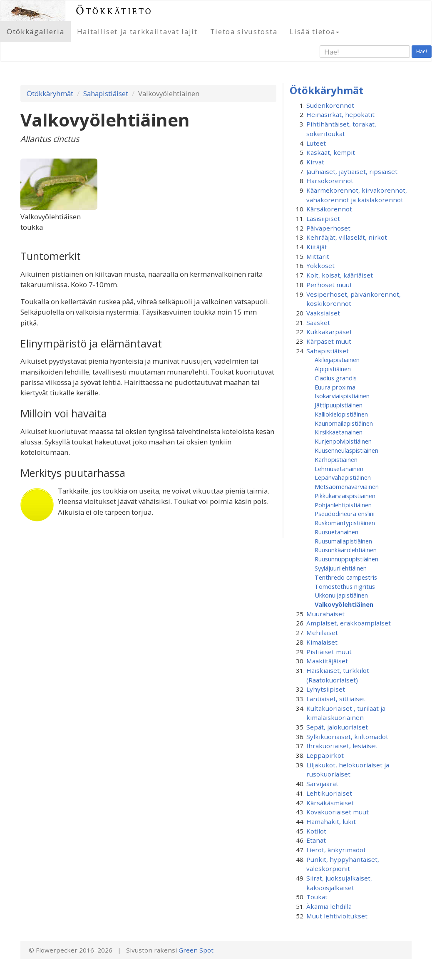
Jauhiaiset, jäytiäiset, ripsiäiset (352, 171)
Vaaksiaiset (323, 313)
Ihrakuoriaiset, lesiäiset (342, 746)
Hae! (422, 51)
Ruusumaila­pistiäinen (343, 541)
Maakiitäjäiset (327, 661)
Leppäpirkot (325, 755)
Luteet (316, 143)
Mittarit (318, 256)
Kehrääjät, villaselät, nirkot (347, 237)
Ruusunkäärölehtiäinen (346, 550)
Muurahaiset (325, 614)
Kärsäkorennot (329, 209)
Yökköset (320, 265)
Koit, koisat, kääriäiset (340, 275)
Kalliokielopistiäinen (341, 414)
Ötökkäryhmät (50, 93)
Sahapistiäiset (106, 93)
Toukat (317, 897)
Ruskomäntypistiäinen (345, 523)
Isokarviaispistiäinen (342, 396)
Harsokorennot (330, 181)
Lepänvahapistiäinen (343, 477)
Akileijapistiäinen (337, 360)
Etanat (316, 840)
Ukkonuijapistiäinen (341, 595)
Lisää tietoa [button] (314, 31)
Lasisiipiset (323, 218)
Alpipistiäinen (333, 369)
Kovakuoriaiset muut (338, 812)
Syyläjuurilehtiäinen (341, 568)
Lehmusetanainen (339, 469)
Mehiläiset (322, 633)
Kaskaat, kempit (331, 152)
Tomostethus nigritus (345, 586)
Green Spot (196, 950)
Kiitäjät (317, 247)
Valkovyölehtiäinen (344, 604)
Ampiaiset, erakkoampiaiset (349, 623)
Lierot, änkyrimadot (336, 850)
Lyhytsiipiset (326, 689)
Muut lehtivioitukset (337, 916)
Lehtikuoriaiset (329, 793)
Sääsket (318, 323)
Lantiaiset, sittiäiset (336, 699)
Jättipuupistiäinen (339, 405)
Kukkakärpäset (329, 332)
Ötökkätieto (114, 11)
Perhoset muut (329, 285)
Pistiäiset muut (329, 652)
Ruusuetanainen (336, 532)
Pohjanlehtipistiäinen (343, 505)
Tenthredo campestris (346, 577)
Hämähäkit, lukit (331, 821)
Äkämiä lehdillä (329, 906)
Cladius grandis (336, 378)
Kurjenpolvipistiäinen (343, 441)
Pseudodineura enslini (345, 514)
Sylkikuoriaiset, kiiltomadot (347, 737)
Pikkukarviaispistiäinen (345, 496)
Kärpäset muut (329, 341)
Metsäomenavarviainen (347, 486)
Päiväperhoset (328, 228)
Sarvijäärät (322, 784)
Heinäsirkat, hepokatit (340, 114)
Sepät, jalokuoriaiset (337, 727)
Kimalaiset (322, 642)
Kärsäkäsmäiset (330, 803)
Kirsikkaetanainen (339, 432)
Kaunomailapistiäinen (344, 423)
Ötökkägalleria (36, 31)
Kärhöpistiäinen (336, 459)
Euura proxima (335, 387)
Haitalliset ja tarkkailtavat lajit (137, 31)
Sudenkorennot (330, 105)
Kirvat (315, 162)
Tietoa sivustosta (244, 31)
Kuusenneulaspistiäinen (346, 450)
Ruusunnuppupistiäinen (346, 559)
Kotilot (316, 831)
